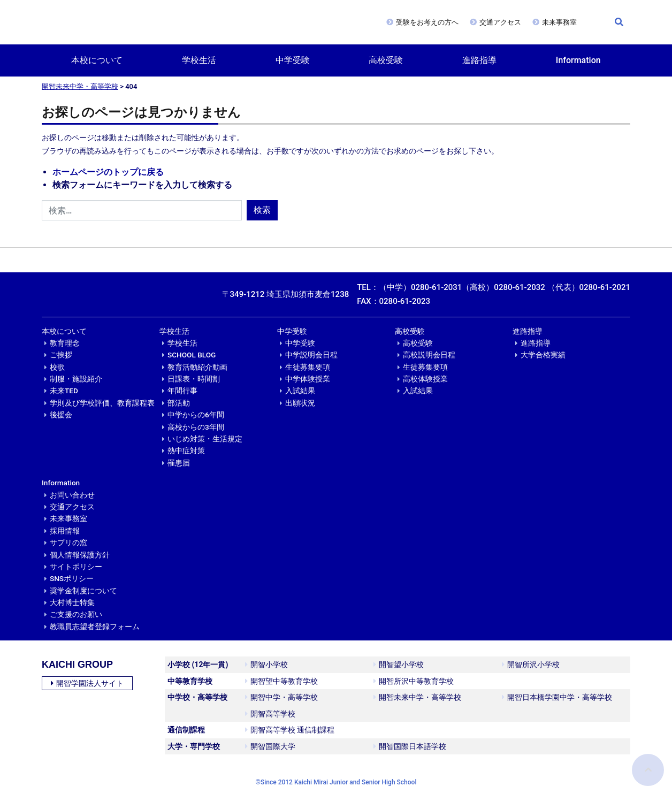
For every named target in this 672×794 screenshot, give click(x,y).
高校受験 (386, 60)
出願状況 (300, 403)
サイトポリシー (76, 567)
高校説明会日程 (429, 355)
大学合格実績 (543, 355)
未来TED (64, 391)
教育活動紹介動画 (197, 367)
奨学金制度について (83, 591)
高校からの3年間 (196, 427)
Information (578, 60)
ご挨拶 (61, 355)
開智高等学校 (270, 714)
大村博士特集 (72, 602)
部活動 (179, 403)
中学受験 (293, 60)
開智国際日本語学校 (410, 746)
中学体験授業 (308, 379)
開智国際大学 (270, 746)
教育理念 (65, 343)
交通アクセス (500, 22)
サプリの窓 (68, 543)
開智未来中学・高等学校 (80, 86)
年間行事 (182, 391)
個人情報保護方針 (80, 555)
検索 (262, 210)
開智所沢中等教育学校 (414, 681)
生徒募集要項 (308, 367)
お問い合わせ (72, 495)
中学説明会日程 (311, 355)
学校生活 (199, 60)
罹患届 (179, 463)
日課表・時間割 (194, 379)
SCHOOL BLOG (192, 355)
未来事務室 (559, 22)
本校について (97, 60)
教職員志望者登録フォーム (95, 627)
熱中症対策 (186, 451)
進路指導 (479, 60)
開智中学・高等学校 (281, 697)
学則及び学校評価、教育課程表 (102, 403)
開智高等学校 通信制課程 (290, 730)
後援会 (61, 415)
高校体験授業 (425, 379)
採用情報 (65, 531)
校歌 (57, 367)
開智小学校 (266, 665)
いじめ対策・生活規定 (205, 439)
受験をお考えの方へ (427, 22)
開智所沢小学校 (531, 665)
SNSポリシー (72, 578)
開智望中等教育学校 (281, 681)
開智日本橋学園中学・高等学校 (557, 697)
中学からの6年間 (196, 415)
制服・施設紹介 (76, 379)
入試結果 (300, 391)
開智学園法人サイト (87, 683)
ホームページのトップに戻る (108, 172)
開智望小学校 (399, 665)
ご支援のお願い (76, 614)
